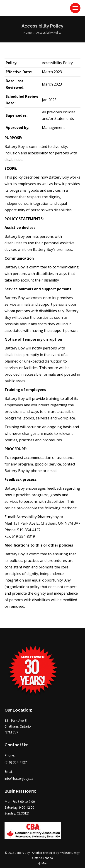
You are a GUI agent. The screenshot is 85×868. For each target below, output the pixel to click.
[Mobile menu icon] (75, 8)
